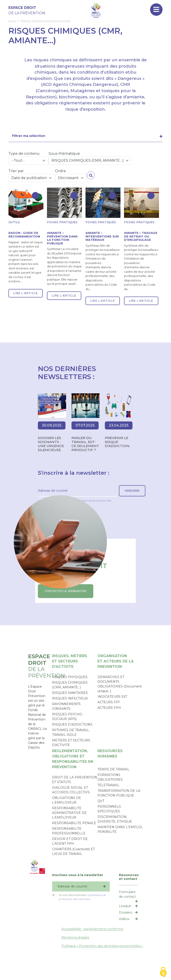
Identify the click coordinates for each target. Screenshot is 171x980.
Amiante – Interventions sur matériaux (102, 236)
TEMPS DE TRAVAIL (113, 769)
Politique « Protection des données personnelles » (102, 946)
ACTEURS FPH (109, 708)
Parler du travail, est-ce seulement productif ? (85, 444)
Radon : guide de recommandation (24, 235)
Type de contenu (24, 154)
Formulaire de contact (127, 894)
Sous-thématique (64, 154)
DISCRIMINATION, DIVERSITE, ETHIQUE (115, 819)
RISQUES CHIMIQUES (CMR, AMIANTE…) (70, 685)
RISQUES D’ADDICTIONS (72, 724)
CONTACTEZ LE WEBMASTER (66, 591)
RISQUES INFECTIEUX (70, 698)
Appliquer (91, 175)
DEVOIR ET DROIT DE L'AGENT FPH (70, 841)
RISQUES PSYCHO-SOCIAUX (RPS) (68, 717)
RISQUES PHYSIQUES (70, 677)
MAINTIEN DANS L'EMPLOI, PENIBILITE (120, 829)
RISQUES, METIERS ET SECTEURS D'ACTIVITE (46, 21)
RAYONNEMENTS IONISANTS (66, 706)
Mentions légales (75, 937)
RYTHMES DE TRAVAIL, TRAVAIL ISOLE (71, 732)
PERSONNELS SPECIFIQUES (109, 809)
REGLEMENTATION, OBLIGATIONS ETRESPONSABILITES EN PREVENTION (73, 759)
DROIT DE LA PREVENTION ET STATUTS (75, 780)
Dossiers (125, 912)
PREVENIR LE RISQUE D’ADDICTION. (117, 442)
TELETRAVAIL (108, 785)
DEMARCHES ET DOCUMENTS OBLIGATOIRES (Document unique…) (120, 684)
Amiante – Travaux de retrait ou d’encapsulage (141, 236)
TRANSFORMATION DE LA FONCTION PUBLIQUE (119, 793)
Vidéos (124, 919)
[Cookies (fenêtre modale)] (163, 972)
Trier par (16, 171)
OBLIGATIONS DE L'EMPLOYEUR (67, 800)
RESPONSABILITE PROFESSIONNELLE (69, 831)
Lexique (125, 906)
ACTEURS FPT (109, 702)
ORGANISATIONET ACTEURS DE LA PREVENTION (116, 661)
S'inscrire (132, 491)
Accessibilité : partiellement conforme (92, 929)
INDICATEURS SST (112, 697)
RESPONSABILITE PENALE (74, 823)
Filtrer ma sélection (29, 136)
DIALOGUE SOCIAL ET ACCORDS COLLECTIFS (71, 790)
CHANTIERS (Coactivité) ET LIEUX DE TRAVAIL (73, 851)
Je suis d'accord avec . (82, 897)
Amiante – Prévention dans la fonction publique (62, 238)
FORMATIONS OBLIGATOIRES (110, 777)
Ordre (60, 171)
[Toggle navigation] (156, 10)
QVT (101, 801)
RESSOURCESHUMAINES (110, 754)
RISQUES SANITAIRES (70, 693)
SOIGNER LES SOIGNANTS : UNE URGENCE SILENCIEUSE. (51, 444)
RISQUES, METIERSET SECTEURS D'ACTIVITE (70, 661)
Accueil (12, 21)
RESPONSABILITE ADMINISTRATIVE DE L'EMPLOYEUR (69, 813)
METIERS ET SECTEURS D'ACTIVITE (71, 743)
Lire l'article (26, 293)
